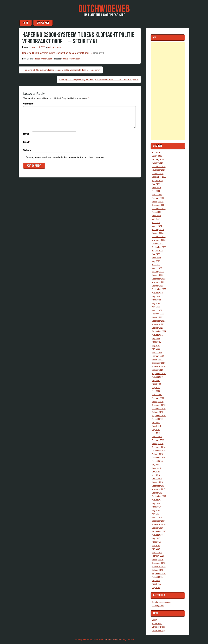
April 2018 (156, 475)
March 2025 (157, 195)
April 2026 (156, 152)
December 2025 (159, 167)
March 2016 (157, 553)
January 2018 (158, 482)
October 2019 (158, 412)
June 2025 (156, 188)
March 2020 (157, 395)
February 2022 (158, 314)
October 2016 (158, 528)
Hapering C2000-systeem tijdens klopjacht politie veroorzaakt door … (57, 53)
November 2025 (159, 170)
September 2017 (159, 496)
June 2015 (156, 584)
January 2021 (158, 359)
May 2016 (156, 546)
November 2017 (159, 489)
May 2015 (156, 588)
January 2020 (158, 402)
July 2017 (156, 503)
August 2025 (157, 181)
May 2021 (156, 345)
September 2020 (159, 374)
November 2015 (159, 566)
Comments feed (159, 627)
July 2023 (156, 254)
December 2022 (159, 279)
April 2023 (156, 265)
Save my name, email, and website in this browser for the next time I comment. (65, 157)
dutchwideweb (54, 47)
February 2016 (158, 556)
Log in (154, 620)
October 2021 (158, 328)
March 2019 (157, 437)
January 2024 (158, 233)
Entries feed (157, 624)
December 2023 (159, 237)
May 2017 (156, 510)
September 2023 (159, 247)
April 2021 (156, 349)
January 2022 (158, 317)
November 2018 (159, 451)
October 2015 (158, 570)
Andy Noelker (127, 640)
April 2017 (156, 514)
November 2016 (159, 524)
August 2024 (157, 212)
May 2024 (156, 219)
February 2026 (158, 159)
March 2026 (157, 156)
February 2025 (158, 198)
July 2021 (156, 338)
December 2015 (159, 563)
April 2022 (156, 307)
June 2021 (156, 342)
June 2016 (156, 542)
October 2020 (158, 370)
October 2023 (158, 244)
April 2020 (156, 391)
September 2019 (159, 416)
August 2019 (157, 419)
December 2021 (159, 321)
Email (27, 142)
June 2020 (156, 384)
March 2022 (157, 310)
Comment (29, 104)
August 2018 (157, 461)
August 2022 (157, 293)
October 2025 (158, 174)
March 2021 (157, 352)
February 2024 (158, 230)
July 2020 (156, 381)
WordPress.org (158, 631)
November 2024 (159, 209)
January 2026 (158, 163)
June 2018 (156, 468)
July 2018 (156, 465)
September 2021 (159, 331)
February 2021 (158, 356)
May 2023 (156, 261)
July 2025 (156, 184)
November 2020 (159, 366)
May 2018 (156, 472)
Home (26, 23)
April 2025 (156, 191)
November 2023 (159, 240)
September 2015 (159, 573)
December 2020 (159, 363)
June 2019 (156, 426)
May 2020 (156, 388)
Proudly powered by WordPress (88, 640)
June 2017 (156, 507)
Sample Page (43, 23)
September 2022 (159, 289)
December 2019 (159, 405)
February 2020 (158, 398)
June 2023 (156, 258)
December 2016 (159, 521)
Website (27, 150)
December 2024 (159, 205)
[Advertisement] (168, 91)
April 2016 (156, 549)
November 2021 (159, 324)
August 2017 (157, 500)
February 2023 (158, 272)
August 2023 (157, 251)
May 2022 (156, 303)
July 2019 (156, 423)
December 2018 (159, 447)
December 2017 (159, 486)
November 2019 (159, 409)
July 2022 (156, 296)
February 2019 (158, 440)
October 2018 (158, 454)
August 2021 (157, 335)
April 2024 (156, 223)
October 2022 (158, 286)
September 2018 (159, 458)
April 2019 (156, 433)
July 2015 (156, 581)
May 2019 (156, 430)
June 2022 (156, 300)
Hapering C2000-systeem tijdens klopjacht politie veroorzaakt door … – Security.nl (61, 70)
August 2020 (157, 377)
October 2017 (158, 493)
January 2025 (158, 202)
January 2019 (158, 444)
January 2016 (158, 559)
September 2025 (159, 177)
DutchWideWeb (104, 9)
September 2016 (159, 531)
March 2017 (157, 517)
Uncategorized (158, 605)
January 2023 (158, 275)
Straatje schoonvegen (43, 59)
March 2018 (157, 479)
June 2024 (156, 216)
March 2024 (157, 226)
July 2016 (156, 538)
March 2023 (157, 268)
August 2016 (157, 535)
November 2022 (159, 282)
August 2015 (157, 577)
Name (27, 134)
